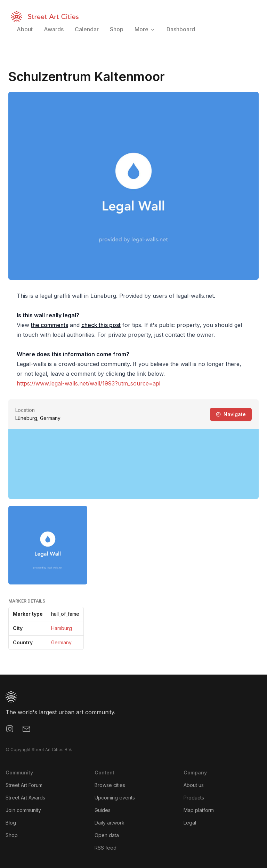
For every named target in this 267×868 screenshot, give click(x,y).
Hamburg (62, 628)
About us (194, 785)
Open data (107, 835)
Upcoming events (115, 798)
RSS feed (106, 848)
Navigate (231, 414)
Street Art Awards (25, 798)
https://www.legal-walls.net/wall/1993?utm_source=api (88, 383)
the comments (50, 325)
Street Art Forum (24, 785)
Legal (190, 823)
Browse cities (110, 785)
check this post (101, 325)
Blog (11, 823)
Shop (12, 835)
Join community (23, 810)
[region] (133, 464)
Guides (103, 810)
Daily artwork (110, 823)
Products (194, 798)
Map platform (199, 810)
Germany (61, 642)
